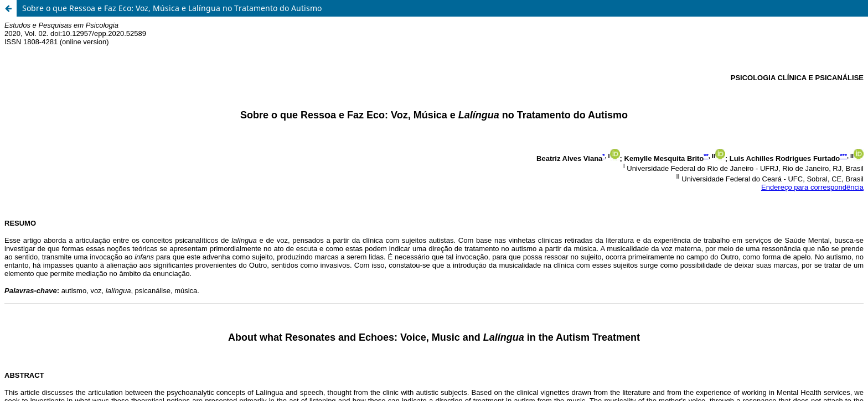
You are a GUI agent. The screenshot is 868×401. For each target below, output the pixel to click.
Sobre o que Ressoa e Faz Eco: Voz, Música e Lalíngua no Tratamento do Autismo (172, 8)
